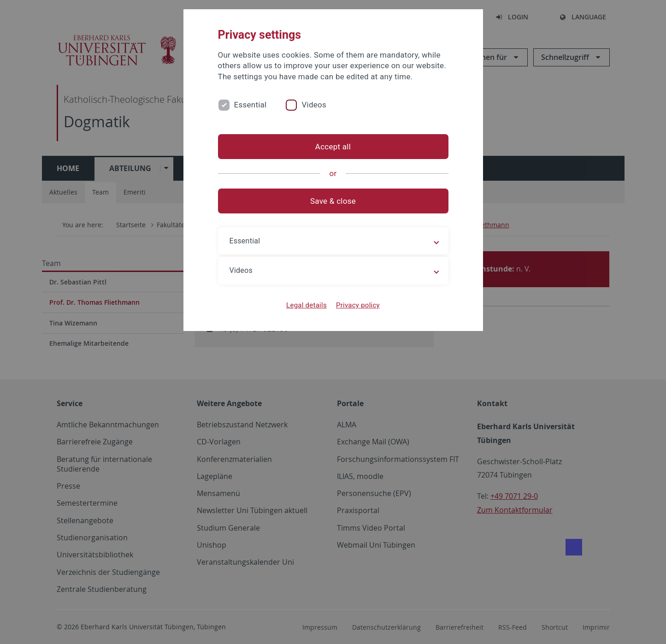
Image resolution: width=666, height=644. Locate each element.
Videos (314, 105)
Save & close (333, 201)
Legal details (306, 305)
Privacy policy (358, 305)
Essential (250, 105)
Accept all (333, 147)
